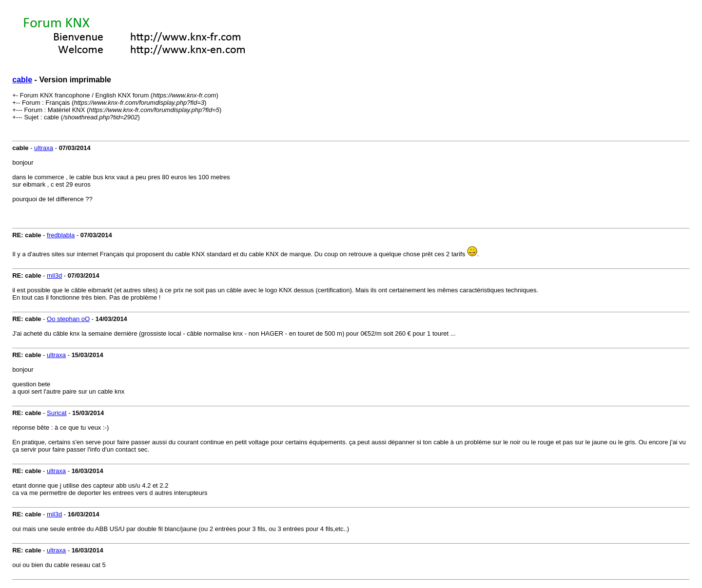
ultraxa (44, 148)
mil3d (54, 275)
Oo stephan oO (68, 319)
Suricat (57, 413)
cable (22, 80)
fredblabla (61, 235)
